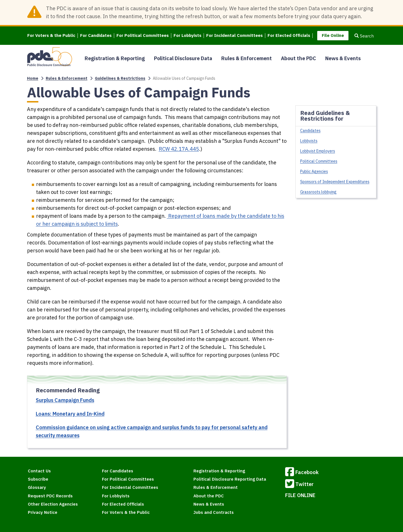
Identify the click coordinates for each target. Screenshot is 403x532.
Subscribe (38, 479)
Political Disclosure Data (183, 58)
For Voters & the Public (51, 36)
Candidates (310, 131)
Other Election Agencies (53, 504)
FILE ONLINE (300, 495)
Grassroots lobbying (318, 192)
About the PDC (298, 58)
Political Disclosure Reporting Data (230, 479)
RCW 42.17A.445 (179, 149)
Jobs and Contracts (214, 512)
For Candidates (96, 36)
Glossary (37, 487)
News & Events (343, 58)
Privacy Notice (43, 512)
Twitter (299, 485)
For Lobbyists (187, 36)
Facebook (302, 473)
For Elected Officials (289, 36)
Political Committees (319, 161)
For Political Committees (143, 36)
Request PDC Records (50, 496)
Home (33, 78)
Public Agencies (314, 171)
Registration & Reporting (115, 58)
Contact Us (39, 471)
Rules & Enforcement (247, 58)
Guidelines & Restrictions (120, 78)
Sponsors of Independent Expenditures (335, 182)
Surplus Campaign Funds (65, 400)
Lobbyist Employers (318, 151)
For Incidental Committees (234, 36)
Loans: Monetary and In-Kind (70, 414)
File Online (333, 35)
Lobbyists (309, 141)
